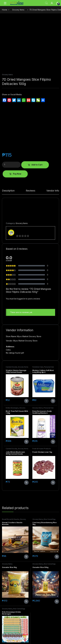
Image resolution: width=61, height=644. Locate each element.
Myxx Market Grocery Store (25, 341)
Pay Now (17, 174)
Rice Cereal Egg (50, 519)
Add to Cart (37, 165)
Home (5, 10)
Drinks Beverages (12, 408)
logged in (21, 299)
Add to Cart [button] (26, 401)
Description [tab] (8, 191)
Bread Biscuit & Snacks (11, 519)
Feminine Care (38, 367)
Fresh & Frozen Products (42, 449)
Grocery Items (18, 10)
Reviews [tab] (30, 191)
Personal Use (49, 367)
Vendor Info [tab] (53, 191)
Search (46, 3)
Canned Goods (11, 367)
